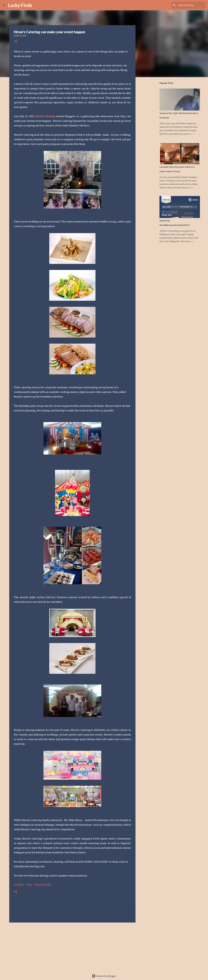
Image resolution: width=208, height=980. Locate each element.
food (29, 885)
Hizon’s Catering (45, 116)
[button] (16, 42)
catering (19, 885)
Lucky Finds (20, 5)
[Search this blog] (191, 5)
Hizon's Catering (43, 885)
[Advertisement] (72, 947)
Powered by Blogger (104, 976)
